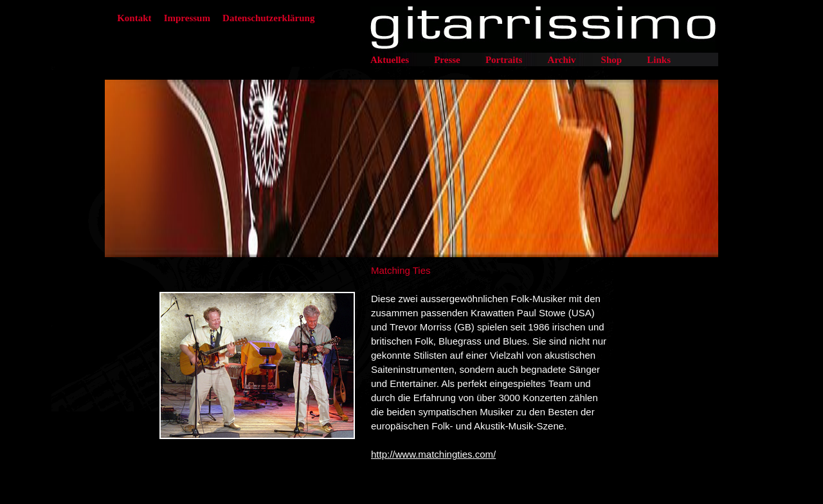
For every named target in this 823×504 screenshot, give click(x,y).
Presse (447, 60)
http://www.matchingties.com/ (433, 454)
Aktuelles (390, 60)
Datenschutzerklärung (268, 18)
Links (659, 60)
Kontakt (134, 18)
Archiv (562, 60)
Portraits (504, 60)
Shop (612, 60)
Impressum (187, 18)
